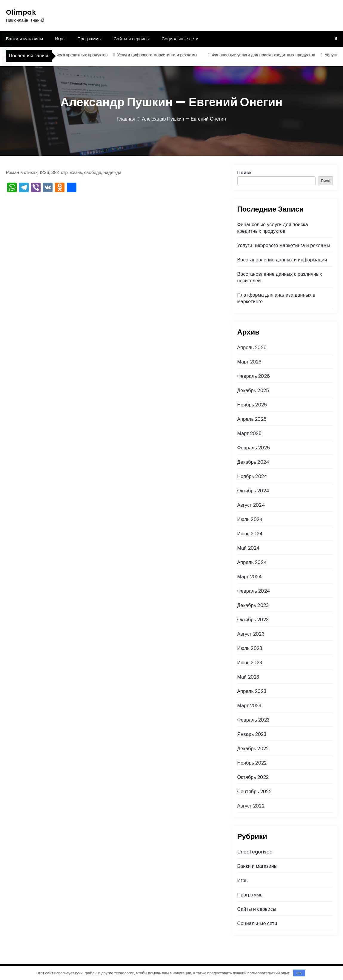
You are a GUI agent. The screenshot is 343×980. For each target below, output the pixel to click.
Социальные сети (180, 39)
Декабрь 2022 (253, 749)
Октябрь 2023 (253, 620)
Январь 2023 (252, 734)
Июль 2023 (250, 648)
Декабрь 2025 (253, 390)
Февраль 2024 (254, 591)
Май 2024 (249, 548)
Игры (60, 39)
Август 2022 (251, 806)
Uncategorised (255, 852)
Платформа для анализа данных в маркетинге (276, 298)
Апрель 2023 (252, 691)
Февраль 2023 (253, 720)
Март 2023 (249, 706)
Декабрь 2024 (253, 462)
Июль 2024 (250, 519)
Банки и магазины (24, 39)
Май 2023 (248, 677)
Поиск (244, 173)
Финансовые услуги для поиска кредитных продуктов (58, 55)
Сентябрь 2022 (254, 792)
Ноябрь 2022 (252, 763)
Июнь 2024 (250, 534)
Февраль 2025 (254, 448)
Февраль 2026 (254, 376)
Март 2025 (250, 433)
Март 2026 (250, 362)
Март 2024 (250, 577)
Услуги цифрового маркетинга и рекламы (159, 55)
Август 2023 (251, 634)
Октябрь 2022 (253, 777)
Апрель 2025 (252, 419)
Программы (89, 39)
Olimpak (21, 12)
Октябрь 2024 (253, 491)
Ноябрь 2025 (252, 405)
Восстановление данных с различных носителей (280, 277)
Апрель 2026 (252, 348)
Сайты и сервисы (131, 39)
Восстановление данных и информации (282, 260)
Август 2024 (251, 505)
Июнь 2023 (250, 663)
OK (299, 973)
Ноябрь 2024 (252, 476)
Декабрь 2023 (253, 605)
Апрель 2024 (252, 562)
